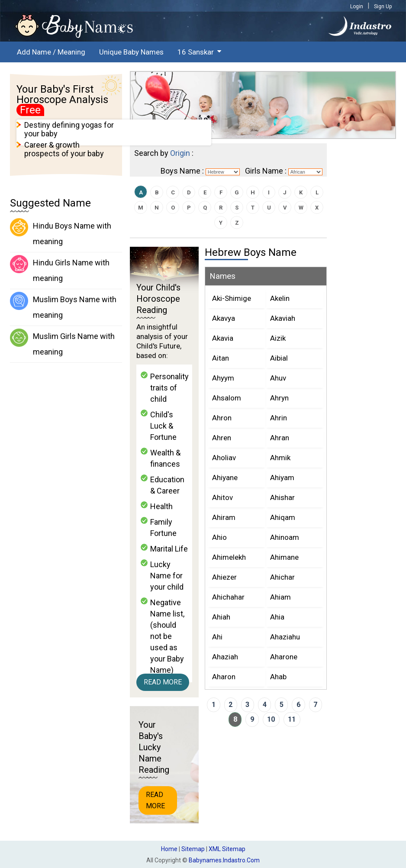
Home (169, 849)
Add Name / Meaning (51, 52)
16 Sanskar (196, 52)
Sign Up (383, 6)
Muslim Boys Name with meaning (63, 306)
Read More (163, 682)
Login (357, 6)
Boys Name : (182, 171)
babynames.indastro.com (224, 860)
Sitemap (193, 849)
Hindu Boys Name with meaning (61, 232)
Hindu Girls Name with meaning (60, 269)
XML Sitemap (227, 849)
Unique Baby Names (131, 52)
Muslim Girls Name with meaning (62, 342)
